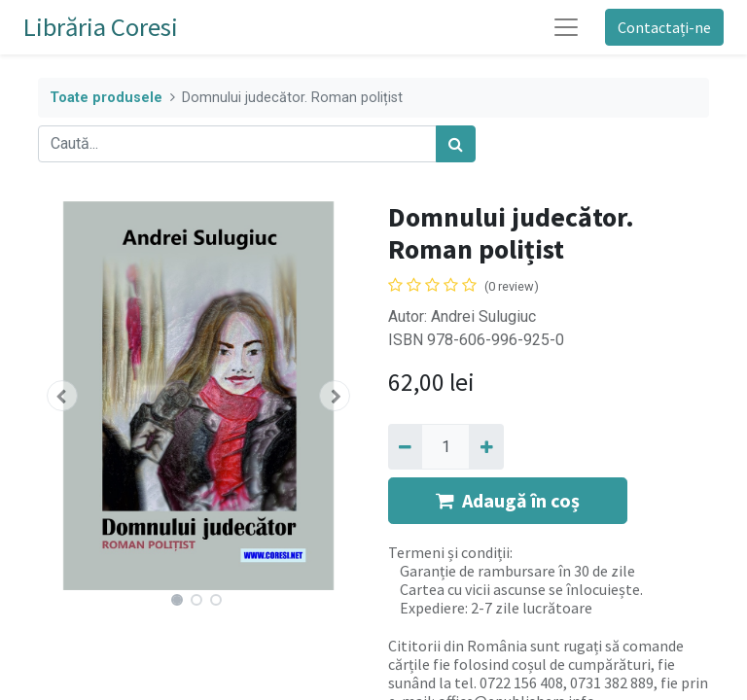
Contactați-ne (664, 27)
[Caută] (456, 144)
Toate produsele (106, 98)
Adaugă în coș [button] (508, 500)
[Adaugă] (486, 446)
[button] (62, 396)
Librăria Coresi (101, 27)
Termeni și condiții (449, 552)
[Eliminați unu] (405, 446)
